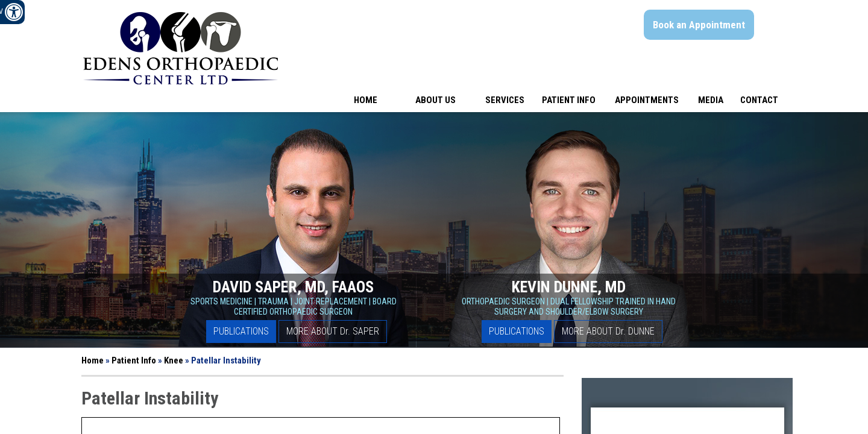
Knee (174, 360)
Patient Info (569, 100)
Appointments (647, 100)
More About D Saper (333, 331)
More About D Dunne (608, 331)
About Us (436, 100)
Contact (759, 100)
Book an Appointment (699, 25)
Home (366, 100)
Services (505, 100)
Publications (241, 331)
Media (711, 100)
